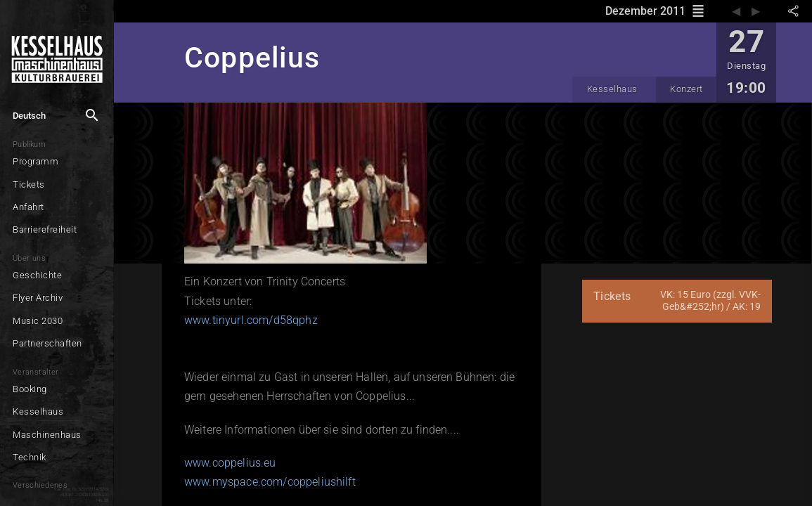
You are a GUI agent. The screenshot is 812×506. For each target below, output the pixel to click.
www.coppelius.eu (230, 463)
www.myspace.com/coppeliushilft (270, 482)
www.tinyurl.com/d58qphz (251, 320)
